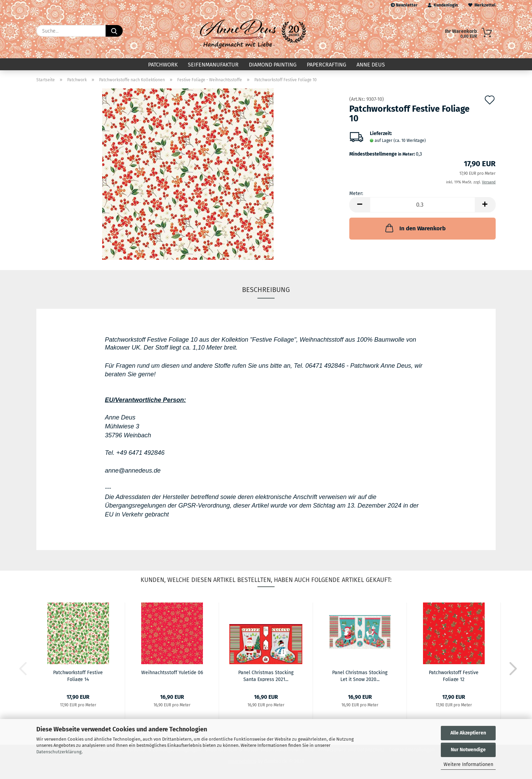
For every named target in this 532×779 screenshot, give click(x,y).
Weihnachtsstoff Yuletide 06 (172, 673)
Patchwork (163, 65)
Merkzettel (482, 5)
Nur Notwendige (468, 750)
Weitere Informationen (468, 764)
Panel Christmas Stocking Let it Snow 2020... (360, 675)
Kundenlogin (443, 5)
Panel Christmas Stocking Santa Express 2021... (266, 675)
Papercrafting (327, 65)
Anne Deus (371, 65)
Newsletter (404, 5)
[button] (360, 205)
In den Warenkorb (415, 228)
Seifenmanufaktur (213, 65)
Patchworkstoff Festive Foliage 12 (454, 675)
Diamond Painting (273, 65)
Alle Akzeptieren (468, 733)
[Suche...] (114, 31)
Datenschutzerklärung (59, 752)
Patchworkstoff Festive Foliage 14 (78, 675)
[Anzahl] (422, 205)
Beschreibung (266, 290)
